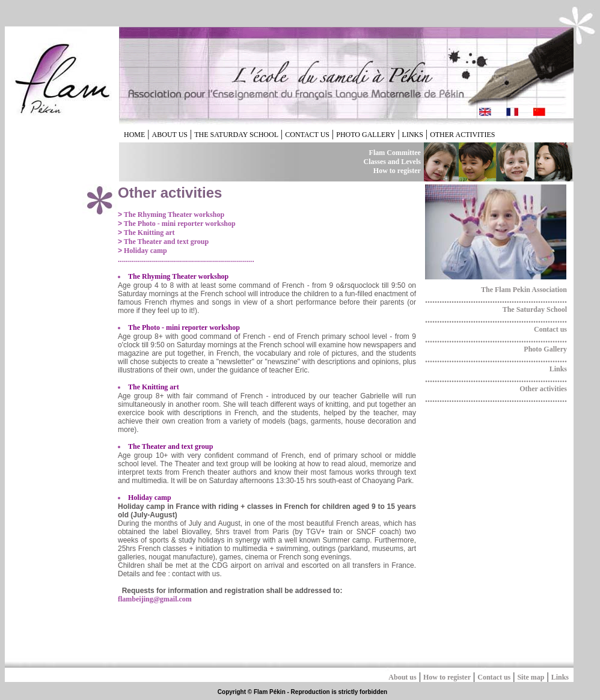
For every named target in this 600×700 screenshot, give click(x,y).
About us (402, 677)
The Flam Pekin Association (524, 290)
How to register (397, 171)
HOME (134, 135)
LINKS (413, 135)
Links (558, 369)
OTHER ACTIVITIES (462, 135)
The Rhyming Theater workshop (173, 215)
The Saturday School (535, 309)
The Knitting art (148, 233)
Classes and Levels (392, 162)
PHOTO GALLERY (366, 135)
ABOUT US (170, 135)
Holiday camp (145, 251)
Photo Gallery (545, 349)
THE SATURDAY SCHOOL (236, 135)
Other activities (543, 389)
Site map (531, 677)
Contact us (550, 329)
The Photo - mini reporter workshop (179, 224)
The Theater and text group (165, 242)
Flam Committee (395, 153)
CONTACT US (307, 135)
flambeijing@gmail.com (155, 599)
